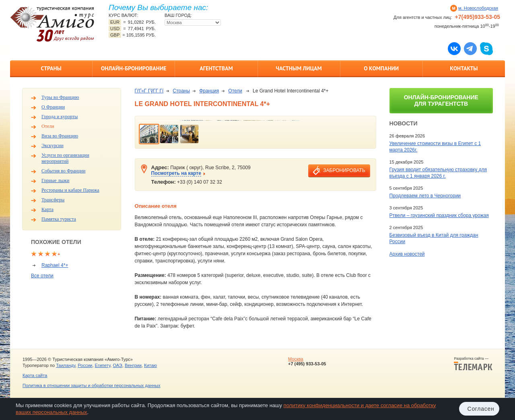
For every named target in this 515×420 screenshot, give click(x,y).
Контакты (464, 68)
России (85, 365)
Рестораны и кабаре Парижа (70, 190)
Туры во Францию (60, 97)
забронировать (344, 170)
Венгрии (133, 365)
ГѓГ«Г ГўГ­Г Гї (149, 91)
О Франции (53, 107)
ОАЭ (117, 365)
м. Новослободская (478, 8)
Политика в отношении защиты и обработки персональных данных (91, 385)
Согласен (481, 409)
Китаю (150, 365)
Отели (48, 126)
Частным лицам (299, 68)
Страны (51, 68)
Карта (47, 209)
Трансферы (53, 200)
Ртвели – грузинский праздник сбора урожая (439, 215)
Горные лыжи (55, 180)
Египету (103, 365)
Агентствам (216, 68)
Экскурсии (53, 145)
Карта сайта (35, 375)
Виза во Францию (60, 136)
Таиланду (66, 365)
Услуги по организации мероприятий (65, 158)
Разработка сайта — (473, 364)
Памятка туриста (59, 219)
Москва (296, 359)
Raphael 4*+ (55, 265)
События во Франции (63, 171)
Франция (209, 91)
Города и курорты (60, 117)
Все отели (42, 276)
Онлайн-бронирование (134, 68)
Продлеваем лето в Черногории (425, 196)
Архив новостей (407, 254)
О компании (381, 68)
